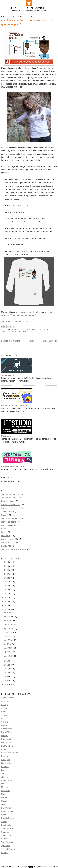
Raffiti (4, 815)
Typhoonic (6, 846)
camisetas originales (10, 508)
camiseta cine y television (13, 549)
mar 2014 (8, 648)
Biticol (4, 718)
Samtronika (6, 825)
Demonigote (7, 739)
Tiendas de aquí (20, 331)
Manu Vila (6, 787)
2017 (7, 598)
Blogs (4, 529)
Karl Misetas (7, 780)
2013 (7, 661)
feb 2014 (8, 652)
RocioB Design (8, 818)
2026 (7, 562)
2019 (7, 590)
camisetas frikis (8, 522)
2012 (7, 665)
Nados (4, 794)
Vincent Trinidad (8, 849)
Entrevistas (6, 546)
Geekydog (6, 760)
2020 (7, 586)
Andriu (4, 712)
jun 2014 (8, 636)
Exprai (4, 749)
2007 (7, 685)
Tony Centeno (7, 842)
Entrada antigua (50, 341)
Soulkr (4, 839)
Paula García (7, 811)
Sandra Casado (8, 829)
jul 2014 (7, 632)
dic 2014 (8, 613)
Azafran (5, 715)
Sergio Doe (6, 835)
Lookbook (6, 536)
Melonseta (6, 791)
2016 (7, 601)
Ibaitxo (4, 770)
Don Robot (6, 742)
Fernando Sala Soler (10, 753)
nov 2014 (8, 617)
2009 (7, 677)
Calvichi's (5, 722)
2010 (7, 673)
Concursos (6, 525)
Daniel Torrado (8, 732)
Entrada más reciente (11, 341)
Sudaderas (6, 512)
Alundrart (5, 708)
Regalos (5, 515)
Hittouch (5, 767)
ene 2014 (8, 656)
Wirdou (4, 853)
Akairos (5, 701)
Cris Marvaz (6, 729)
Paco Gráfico (7, 808)
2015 (7, 605)
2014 (7, 609)
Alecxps (5, 705)
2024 (7, 570)
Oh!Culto (6, 331)
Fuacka (4, 756)
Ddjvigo (5, 736)
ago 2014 (8, 628)
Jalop (4, 773)
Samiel (4, 822)
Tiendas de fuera (9, 498)
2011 (7, 669)
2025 (7, 566)
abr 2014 (8, 644)
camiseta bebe (8, 542)
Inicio (31, 341)
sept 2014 (8, 625)
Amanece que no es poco (25, 329)
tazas (4, 532)
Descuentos (7, 501)
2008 (7, 681)
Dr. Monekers (7, 746)
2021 (7, 582)
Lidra (3, 784)
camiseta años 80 (9, 539)
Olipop (4, 804)
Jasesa (4, 777)
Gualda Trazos (8, 763)
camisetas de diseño (11, 518)
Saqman (5, 832)
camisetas (44, 329)
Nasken (5, 801)
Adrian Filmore (8, 698)
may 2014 (8, 640)
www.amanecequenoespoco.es (15, 321)
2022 (7, 578)
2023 (7, 574)
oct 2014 (8, 621)
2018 (7, 594)
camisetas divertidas (10, 505)
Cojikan (5, 725)
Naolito (4, 798)
